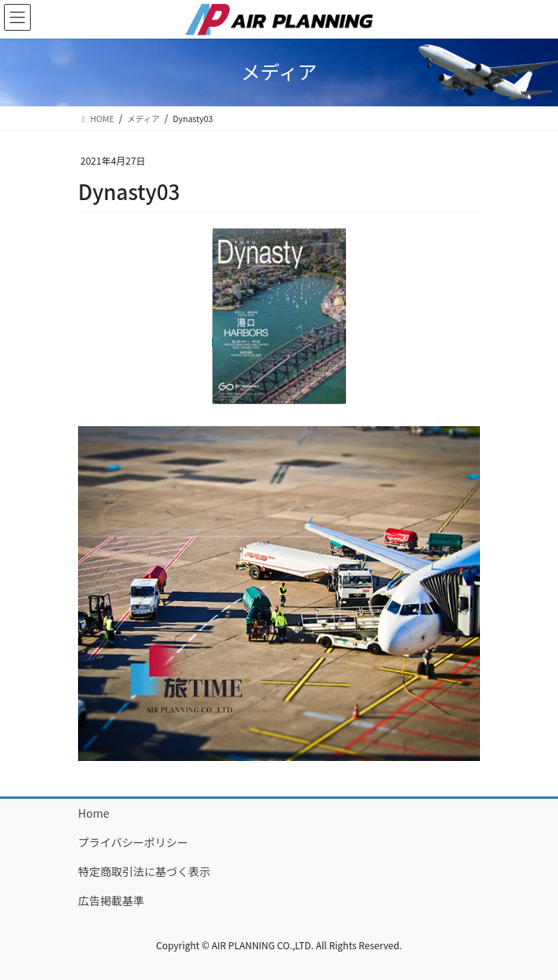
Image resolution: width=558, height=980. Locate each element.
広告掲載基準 (111, 900)
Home (93, 813)
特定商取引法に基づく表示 (144, 871)
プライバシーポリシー (133, 842)
